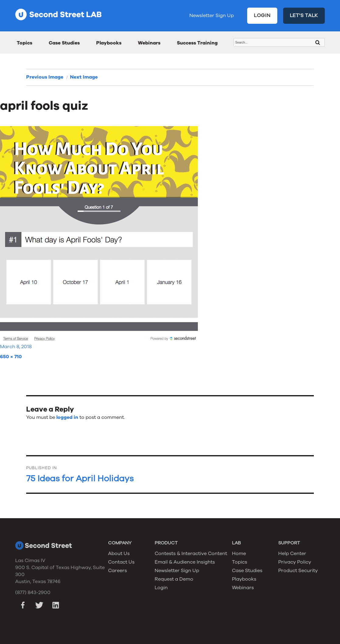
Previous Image (45, 77)
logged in (67, 417)
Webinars (149, 43)
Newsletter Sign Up (212, 16)
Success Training (197, 43)
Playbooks (109, 43)
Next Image (84, 77)
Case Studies (64, 43)
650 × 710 (11, 357)
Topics (25, 43)
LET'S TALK (304, 16)
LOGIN (262, 16)
